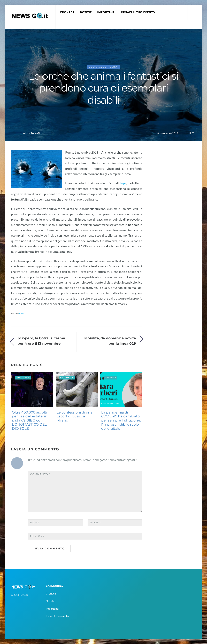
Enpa (123, 183)
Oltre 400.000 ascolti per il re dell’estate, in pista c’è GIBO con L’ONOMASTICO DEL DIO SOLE (30, 420)
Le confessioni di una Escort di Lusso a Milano (75, 416)
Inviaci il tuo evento (138, 12)
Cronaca (67, 12)
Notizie (86, 12)
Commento (40, 474)
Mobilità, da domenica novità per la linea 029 (110, 341)
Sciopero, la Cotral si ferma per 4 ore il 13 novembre (41, 341)
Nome (36, 523)
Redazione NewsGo (30, 133)
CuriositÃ (111, 67)
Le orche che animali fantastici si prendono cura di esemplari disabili (103, 88)
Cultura (95, 67)
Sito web (37, 536)
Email (96, 523)
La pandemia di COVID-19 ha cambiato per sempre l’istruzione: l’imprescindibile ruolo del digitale (121, 420)
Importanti (106, 12)
